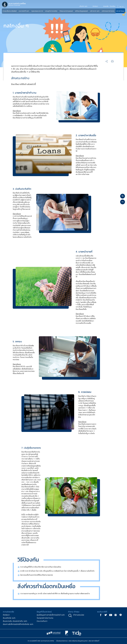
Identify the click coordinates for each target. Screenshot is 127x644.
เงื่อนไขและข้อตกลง (62, 641)
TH (120, 7)
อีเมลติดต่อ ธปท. (9, 618)
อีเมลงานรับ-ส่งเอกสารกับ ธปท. (15, 621)
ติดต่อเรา (6, 615)
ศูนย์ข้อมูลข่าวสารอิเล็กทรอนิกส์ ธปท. (51, 615)
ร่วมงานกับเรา (42, 621)
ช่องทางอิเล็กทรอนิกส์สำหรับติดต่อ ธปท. (18, 624)
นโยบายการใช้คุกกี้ (94, 641)
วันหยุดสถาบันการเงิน (45, 618)
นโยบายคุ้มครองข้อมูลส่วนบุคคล (78, 641)
